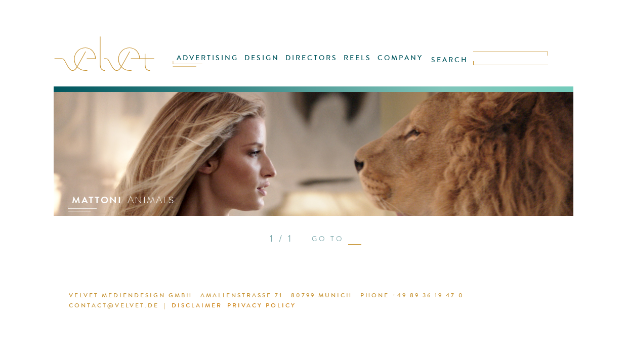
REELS (354, 64)
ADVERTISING (218, 64)
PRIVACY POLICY (238, 307)
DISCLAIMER (178, 307)
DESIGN (268, 64)
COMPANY (392, 64)
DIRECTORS (312, 64)
